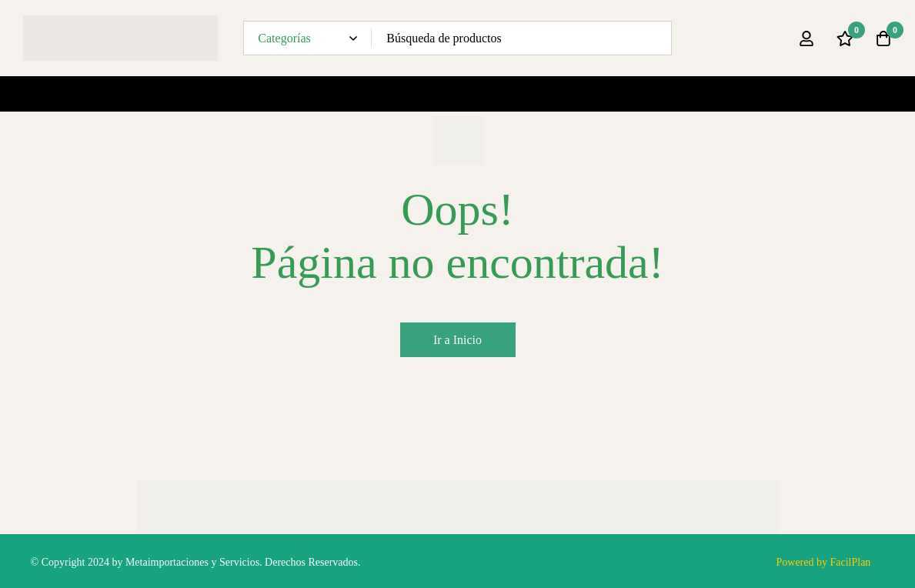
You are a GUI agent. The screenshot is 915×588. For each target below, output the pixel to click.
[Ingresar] (806, 38)
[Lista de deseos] (845, 38)
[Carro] (883, 38)
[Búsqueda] (655, 38)
